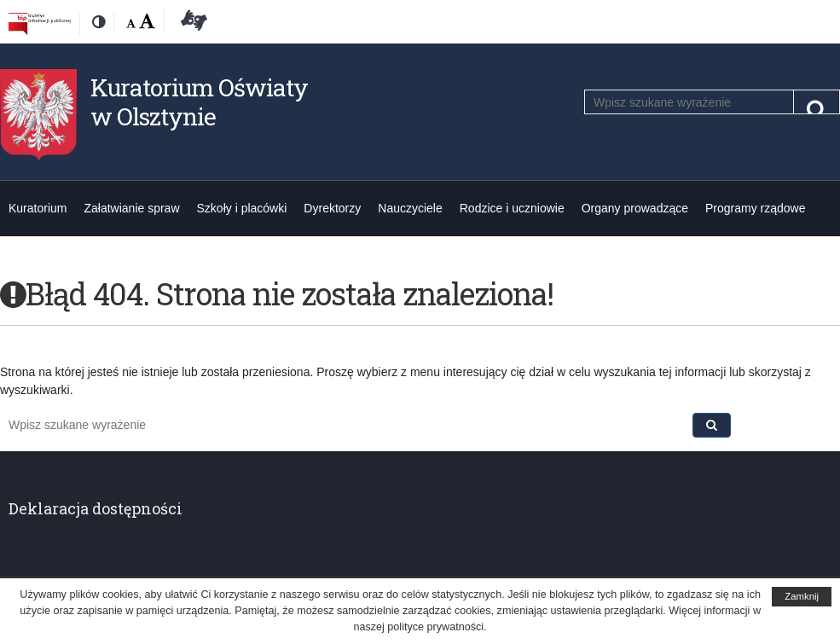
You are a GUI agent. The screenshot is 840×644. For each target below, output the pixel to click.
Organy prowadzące (635, 208)
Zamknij (802, 596)
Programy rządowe (756, 208)
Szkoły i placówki (242, 208)
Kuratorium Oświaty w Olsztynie (199, 102)
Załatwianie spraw (131, 208)
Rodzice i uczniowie (512, 208)
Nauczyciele (410, 208)
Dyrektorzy (332, 208)
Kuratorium (38, 208)
